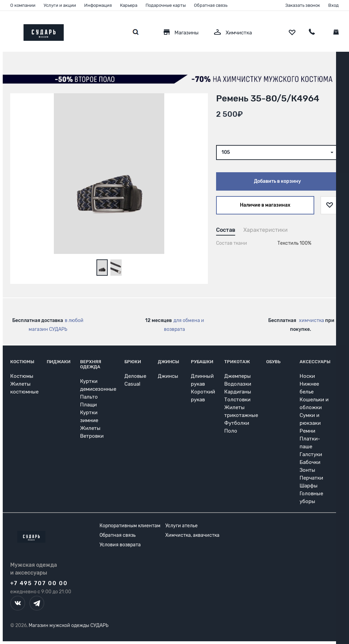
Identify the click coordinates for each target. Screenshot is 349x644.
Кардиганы (238, 392)
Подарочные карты (166, 5)
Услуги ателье (181, 526)
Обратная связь (211, 5)
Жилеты (90, 428)
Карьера (129, 5)
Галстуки (311, 454)
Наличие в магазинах (265, 205)
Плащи (88, 405)
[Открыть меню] (10, 31)
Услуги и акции (60, 5)
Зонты (307, 470)
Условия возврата (120, 545)
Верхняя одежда (91, 364)
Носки (307, 376)
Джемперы (238, 376)
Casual (132, 384)
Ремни (307, 431)
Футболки (237, 423)
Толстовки (237, 400)
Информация (98, 5)
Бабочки (310, 462)
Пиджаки (59, 362)
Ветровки (92, 436)
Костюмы (22, 362)
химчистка (312, 320)
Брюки (133, 362)
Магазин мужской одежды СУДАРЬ (69, 625)
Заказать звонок (303, 5)
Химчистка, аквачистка (192, 535)
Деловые (135, 376)
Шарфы (309, 486)
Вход (333, 5)
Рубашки (202, 362)
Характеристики (265, 230)
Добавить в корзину (277, 181)
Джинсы (169, 362)
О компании (23, 5)
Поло (231, 431)
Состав (226, 230)
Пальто (89, 397)
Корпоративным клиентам (130, 526)
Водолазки (238, 384)
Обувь (273, 362)
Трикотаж (237, 362)
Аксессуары (315, 362)
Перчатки (311, 478)
